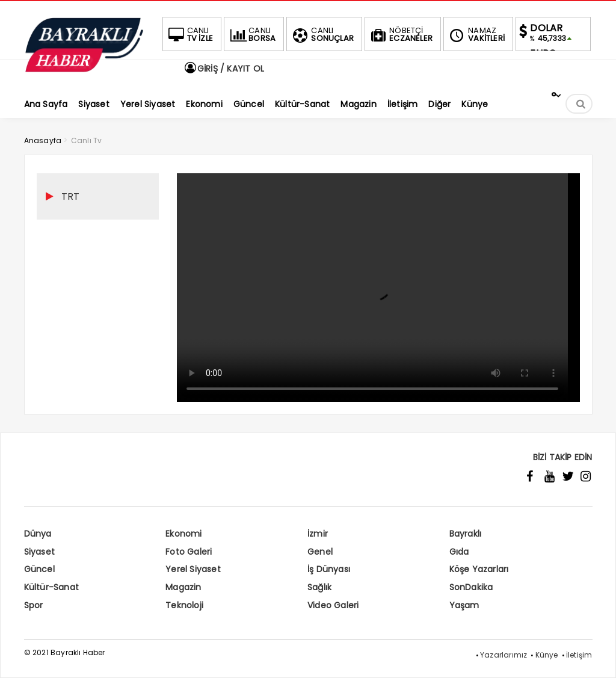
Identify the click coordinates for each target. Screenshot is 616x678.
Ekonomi (183, 534)
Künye (547, 655)
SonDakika (471, 587)
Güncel (39, 569)
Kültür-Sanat (51, 587)
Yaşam (464, 605)
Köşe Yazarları (479, 569)
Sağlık (319, 587)
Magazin (183, 587)
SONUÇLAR (322, 34)
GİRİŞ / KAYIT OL (224, 69)
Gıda (459, 552)
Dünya (38, 534)
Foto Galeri (189, 552)
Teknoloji (184, 605)
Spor (34, 605)
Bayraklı (466, 534)
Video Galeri (333, 605)
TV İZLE (189, 34)
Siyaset (39, 552)
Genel (320, 552)
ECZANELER (400, 34)
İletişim (579, 655)
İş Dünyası (329, 569)
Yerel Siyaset (193, 569)
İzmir (318, 534)
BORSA (251, 34)
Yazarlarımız (504, 655)
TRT (71, 196)
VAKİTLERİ (476, 34)
